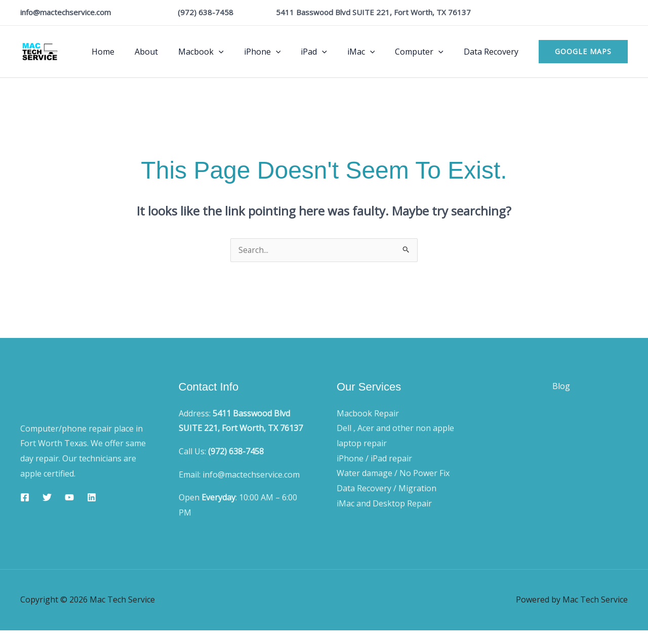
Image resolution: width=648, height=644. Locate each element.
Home (133, 52)
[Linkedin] (92, 498)
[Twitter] (47, 498)
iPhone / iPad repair (374, 459)
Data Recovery (493, 52)
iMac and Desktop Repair (384, 504)
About (173, 52)
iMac (371, 52)
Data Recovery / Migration (387, 489)
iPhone (281, 52)
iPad (328, 52)
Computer (425, 52)
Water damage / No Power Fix (393, 474)
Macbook (223, 52)
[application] (241, 52)
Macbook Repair (368, 414)
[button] (583, 52)
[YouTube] (69, 498)
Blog (561, 392)
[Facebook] (25, 498)
